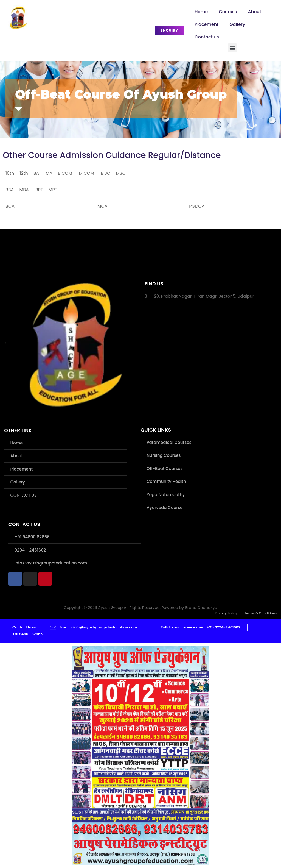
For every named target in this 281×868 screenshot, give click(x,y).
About (255, 12)
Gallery (237, 24)
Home (201, 12)
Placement (206, 24)
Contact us (207, 37)
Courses (228, 12)
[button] (232, 48)
